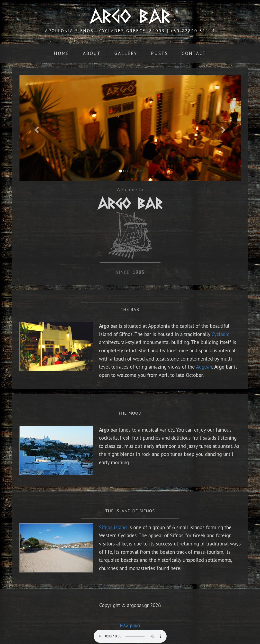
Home (62, 53)
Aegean (204, 367)
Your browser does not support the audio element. (130, 636)
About (92, 53)
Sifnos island (114, 527)
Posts (160, 53)
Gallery (126, 53)
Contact (194, 53)
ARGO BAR (130, 16)
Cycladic (220, 334)
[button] (36, 128)
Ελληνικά (130, 625)
